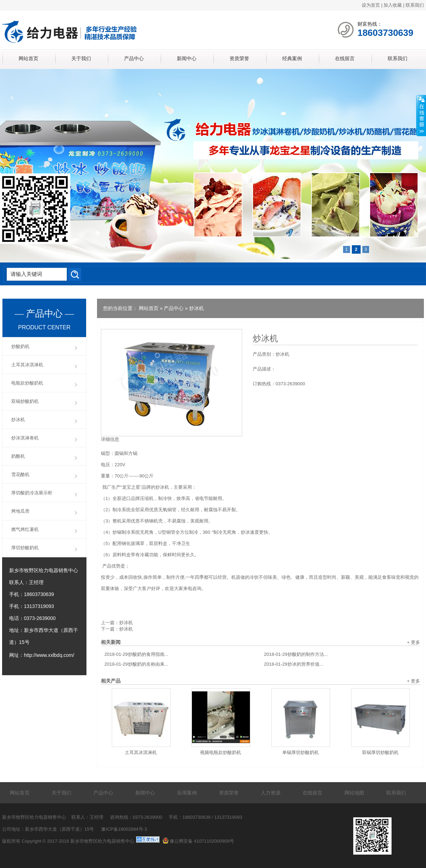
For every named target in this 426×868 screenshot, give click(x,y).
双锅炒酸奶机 (25, 401)
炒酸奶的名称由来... (136, 664)
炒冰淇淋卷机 (25, 438)
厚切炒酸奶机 (25, 548)
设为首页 (371, 5)
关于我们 (81, 58)
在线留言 (345, 58)
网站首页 (28, 58)
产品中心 (134, 58)
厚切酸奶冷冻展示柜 (32, 493)
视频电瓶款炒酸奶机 (221, 752)
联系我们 (415, 5)
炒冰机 (196, 308)
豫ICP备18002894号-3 (124, 829)
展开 (421, 116)
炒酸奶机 (20, 346)
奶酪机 (18, 456)
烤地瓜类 (20, 511)
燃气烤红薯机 (25, 529)
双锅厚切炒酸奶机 (380, 752)
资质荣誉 (239, 58)
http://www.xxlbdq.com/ (49, 655)
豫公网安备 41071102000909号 (198, 841)
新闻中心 (187, 58)
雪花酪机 (20, 474)
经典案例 (292, 58)
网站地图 (354, 793)
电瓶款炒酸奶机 (27, 383)
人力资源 (271, 793)
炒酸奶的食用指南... (136, 654)
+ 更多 (414, 642)
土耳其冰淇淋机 (141, 752)
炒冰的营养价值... (293, 664)
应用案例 (187, 793)
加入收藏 (393, 5)
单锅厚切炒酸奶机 (301, 752)
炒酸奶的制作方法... (296, 654)
